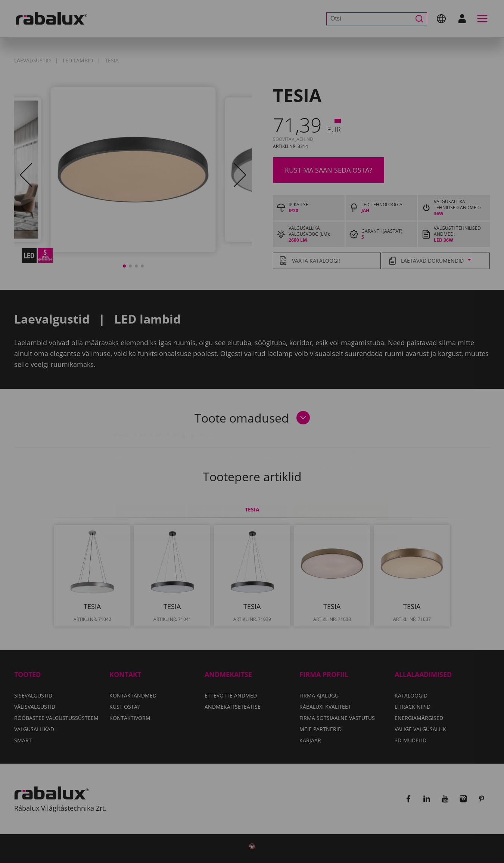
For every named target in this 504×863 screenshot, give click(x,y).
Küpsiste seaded (150, 468)
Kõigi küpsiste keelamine (238, 468)
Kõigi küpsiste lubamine (340, 468)
